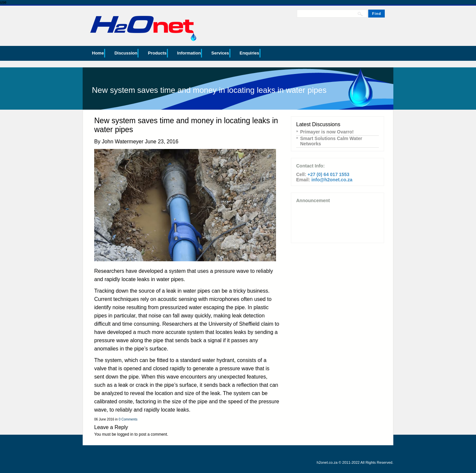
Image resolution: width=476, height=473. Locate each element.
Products (157, 53)
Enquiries (249, 53)
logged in (125, 434)
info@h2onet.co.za (332, 180)
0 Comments (128, 419)
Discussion (126, 53)
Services (220, 53)
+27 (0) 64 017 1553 (328, 174)
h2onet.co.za (327, 462)
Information (189, 53)
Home (98, 53)
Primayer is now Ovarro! (327, 132)
